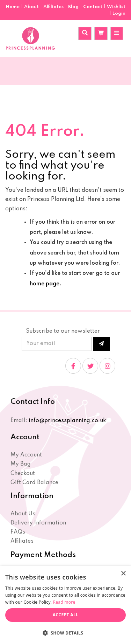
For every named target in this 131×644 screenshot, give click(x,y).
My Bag (21, 464)
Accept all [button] (66, 615)
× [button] (123, 574)
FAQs (18, 532)
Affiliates (54, 7)
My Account (26, 455)
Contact (93, 7)
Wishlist (116, 7)
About (32, 7)
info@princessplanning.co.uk (67, 421)
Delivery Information (38, 523)
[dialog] (65, 605)
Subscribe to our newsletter (63, 331)
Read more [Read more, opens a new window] (64, 602)
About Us (23, 514)
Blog (74, 7)
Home (13, 7)
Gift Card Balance (34, 483)
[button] (65, 633)
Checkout (23, 474)
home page (45, 284)
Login (119, 13)
